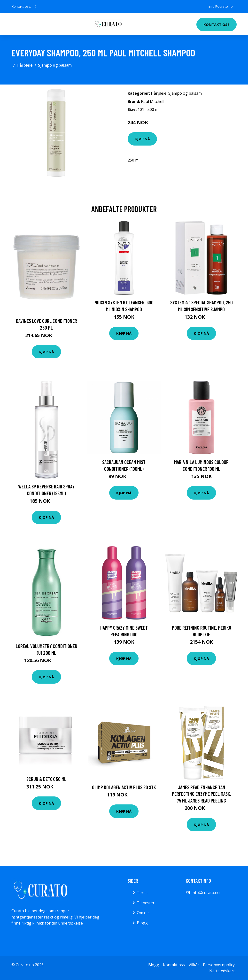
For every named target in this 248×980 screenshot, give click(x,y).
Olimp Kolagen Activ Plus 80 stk (124, 787)
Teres (142, 893)
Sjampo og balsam (55, 65)
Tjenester (146, 903)
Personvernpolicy (219, 965)
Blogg (142, 923)
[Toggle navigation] (18, 24)
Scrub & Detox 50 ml (46, 779)
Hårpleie (25, 65)
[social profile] (35, 7)
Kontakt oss (217, 24)
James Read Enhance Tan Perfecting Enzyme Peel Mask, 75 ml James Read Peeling (201, 794)
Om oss (144, 913)
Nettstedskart (222, 971)
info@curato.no (221, 6)
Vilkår (194, 965)
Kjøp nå (142, 139)
